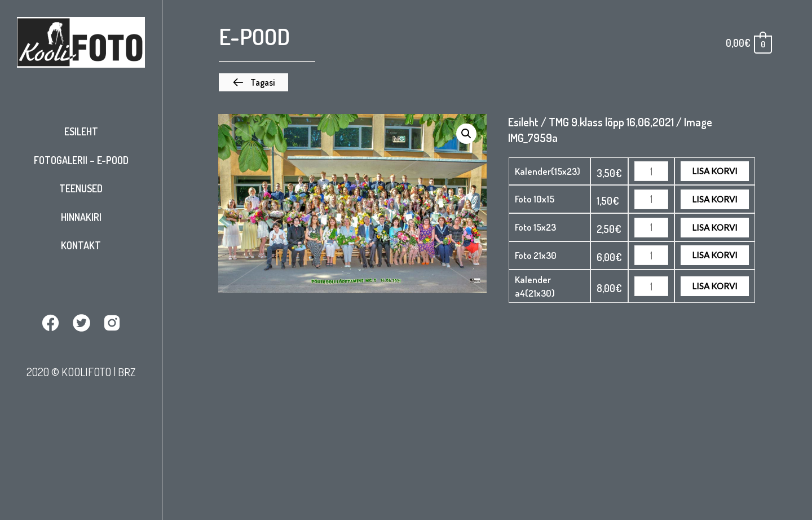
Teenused (81, 188)
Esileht (81, 131)
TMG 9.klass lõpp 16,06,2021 (611, 122)
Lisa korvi (715, 171)
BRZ (127, 372)
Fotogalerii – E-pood (81, 160)
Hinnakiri (81, 217)
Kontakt (81, 245)
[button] (253, 82)
